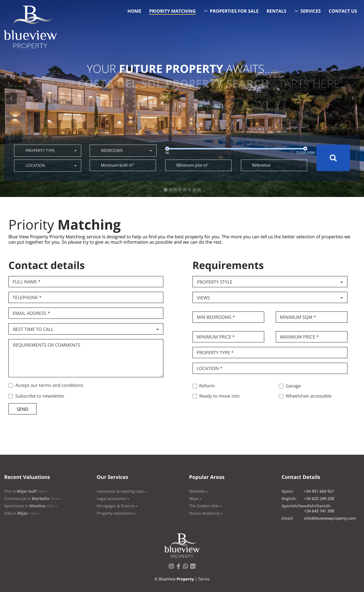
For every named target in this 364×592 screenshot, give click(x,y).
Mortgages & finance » (117, 506)
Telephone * (27, 297)
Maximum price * (299, 337)
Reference (261, 165)
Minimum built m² (117, 165)
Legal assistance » (113, 499)
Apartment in (31, 506)
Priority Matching (173, 11)
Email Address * (31, 313)
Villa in (22, 513)
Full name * (27, 282)
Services (311, 11)
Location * (210, 368)
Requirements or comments (47, 345)
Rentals (276, 11)
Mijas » (195, 499)
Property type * (215, 353)
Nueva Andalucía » (206, 513)
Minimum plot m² (192, 165)
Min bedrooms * (216, 317)
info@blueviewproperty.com (330, 518)
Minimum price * (216, 337)
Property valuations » (116, 513)
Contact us (343, 11)
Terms (204, 579)
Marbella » (199, 491)
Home (134, 11)
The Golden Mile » (206, 506)
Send (22, 409)
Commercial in (33, 499)
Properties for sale (234, 11)
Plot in (27, 491)
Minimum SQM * (298, 317)
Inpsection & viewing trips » (122, 491)
